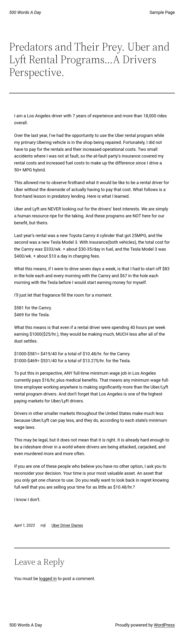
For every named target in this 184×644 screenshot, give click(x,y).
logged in (48, 579)
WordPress (164, 625)
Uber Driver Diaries (67, 525)
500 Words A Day (25, 12)
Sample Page (162, 12)
